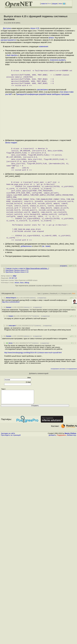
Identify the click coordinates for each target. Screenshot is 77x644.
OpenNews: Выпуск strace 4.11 (17, 270)
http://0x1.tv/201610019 (11, 302)
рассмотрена (42, 90)
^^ (29, 316)
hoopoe (11, 316)
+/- (59, 294)
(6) (13, 293)
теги (60, 4)
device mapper (11, 143)
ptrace (51, 38)
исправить (64, 266)
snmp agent (12, 326)
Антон (11, 343)
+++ (50, 4)
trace (22, 283)
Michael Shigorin (11, 298)
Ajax (39, 294)
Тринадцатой (21, 94)
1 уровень (45, 294)
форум (55, 4)
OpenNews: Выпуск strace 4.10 (17, 272)
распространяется (8, 40)
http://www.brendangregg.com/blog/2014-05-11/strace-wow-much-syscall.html (33, 353)
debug (27, 283)
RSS (74, 294)
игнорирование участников (58, 369)
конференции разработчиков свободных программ (48, 94)
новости (44, 4)
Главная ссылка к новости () (27, 268)
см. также (46, 246)
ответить (33, 298)
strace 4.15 (35, 28)
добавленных (26, 246)
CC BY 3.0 (13, 278)
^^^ (32, 316)
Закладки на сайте (8, 436)
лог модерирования (71, 369)
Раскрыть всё (66, 294)
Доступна (7, 28)
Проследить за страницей (11, 438)
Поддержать (62, 438)
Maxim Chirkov (70, 436)
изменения (43, 46)
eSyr (15, 276)
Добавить (52, 438)
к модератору (42, 298)
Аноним (9, 307)
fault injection (12, 55)
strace (17, 283)
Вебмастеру (72, 438)
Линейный (53, 294)
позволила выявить (58, 60)
